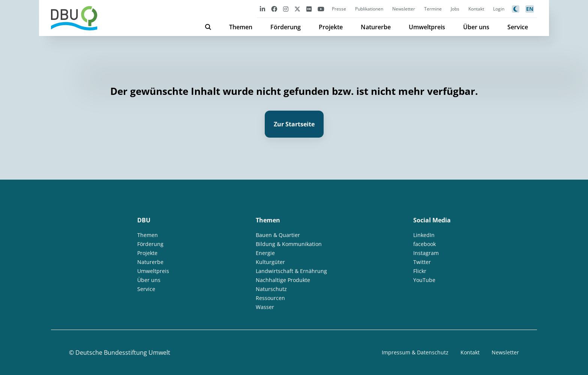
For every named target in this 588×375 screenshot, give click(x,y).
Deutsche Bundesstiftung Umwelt (123, 352)
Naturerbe (376, 27)
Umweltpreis (427, 27)
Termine (433, 9)
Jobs (455, 9)
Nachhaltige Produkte (283, 280)
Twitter (422, 262)
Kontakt (476, 9)
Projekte (331, 27)
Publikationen (369, 9)
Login (499, 9)
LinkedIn (424, 235)
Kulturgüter (270, 262)
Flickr (420, 271)
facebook (424, 244)
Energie (265, 253)
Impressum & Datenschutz (415, 352)
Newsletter (404, 9)
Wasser (265, 307)
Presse (339, 9)
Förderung (286, 27)
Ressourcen (270, 298)
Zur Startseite (294, 124)
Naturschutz (271, 289)
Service (518, 27)
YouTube (424, 280)
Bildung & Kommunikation (289, 244)
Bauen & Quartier (278, 235)
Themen (241, 27)
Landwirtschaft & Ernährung (291, 271)
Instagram (426, 253)
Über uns (476, 27)
